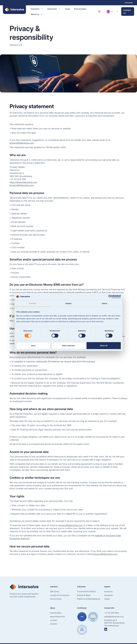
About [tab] (105, 303)
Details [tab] (68, 303)
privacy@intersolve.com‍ (22, 185)
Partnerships (80, 9)
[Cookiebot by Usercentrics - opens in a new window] (110, 297)
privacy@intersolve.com (22, 143)
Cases (68, 9)
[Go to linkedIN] (106, 629)
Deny (33, 346)
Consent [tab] (33, 303)
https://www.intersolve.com (23, 182)
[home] (14, 12)
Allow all (104, 346)
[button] (37, 9)
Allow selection (68, 346)
